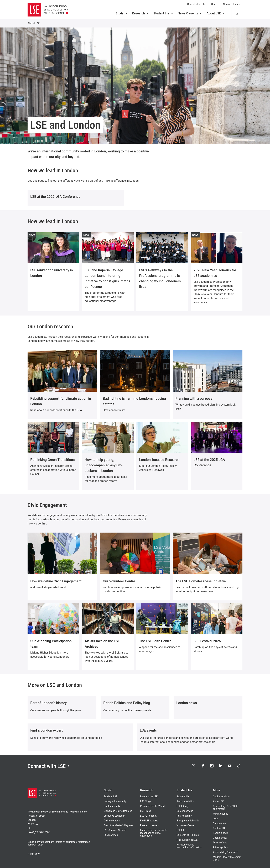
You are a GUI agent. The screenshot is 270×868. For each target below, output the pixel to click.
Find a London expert (46, 730)
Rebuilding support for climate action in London (61, 401)
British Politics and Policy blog (127, 703)
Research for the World (152, 806)
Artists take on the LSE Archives (102, 644)
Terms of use (220, 843)
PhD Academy (184, 816)
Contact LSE (220, 828)
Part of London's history (48, 703)
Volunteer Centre (185, 825)
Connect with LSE (49, 766)
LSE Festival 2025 (207, 641)
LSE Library (183, 806)
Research (140, 13)
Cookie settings (221, 797)
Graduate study (112, 806)
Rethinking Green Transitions (53, 460)
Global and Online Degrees (118, 811)
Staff (214, 4)
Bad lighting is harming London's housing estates (134, 401)
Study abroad (111, 835)
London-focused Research (159, 460)
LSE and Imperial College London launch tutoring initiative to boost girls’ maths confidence (107, 278)
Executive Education (115, 816)
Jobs (216, 819)
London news (187, 703)
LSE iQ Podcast (148, 816)
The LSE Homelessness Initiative (201, 581)
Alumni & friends (232, 4)
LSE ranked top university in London (52, 273)
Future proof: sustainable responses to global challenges (154, 833)
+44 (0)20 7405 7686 (39, 832)
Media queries (221, 814)
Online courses (112, 821)
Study (122, 13)
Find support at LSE (187, 840)
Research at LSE (149, 797)
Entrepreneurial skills (188, 821)
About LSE (216, 13)
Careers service (185, 811)
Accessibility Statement (226, 852)
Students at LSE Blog (188, 835)
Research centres (149, 825)
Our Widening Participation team (51, 644)
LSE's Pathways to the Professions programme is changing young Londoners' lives (160, 278)
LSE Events (148, 730)
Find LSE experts (149, 821)
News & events (190, 13)
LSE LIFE (181, 830)
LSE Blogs (146, 801)
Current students (196, 4)
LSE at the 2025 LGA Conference (55, 197)
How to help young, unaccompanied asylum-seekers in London (104, 465)
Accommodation (185, 801)
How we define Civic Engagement (56, 581)
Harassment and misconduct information (189, 846)
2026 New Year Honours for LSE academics (215, 273)
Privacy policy (220, 847)
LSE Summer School (115, 830)
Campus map (220, 823)
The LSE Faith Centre (155, 641)
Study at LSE (111, 797)
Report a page (220, 833)
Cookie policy (220, 838)
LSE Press (146, 811)
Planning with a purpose (194, 399)
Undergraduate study (115, 801)
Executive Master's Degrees (119, 825)
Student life (163, 13)
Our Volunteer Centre (119, 581)
